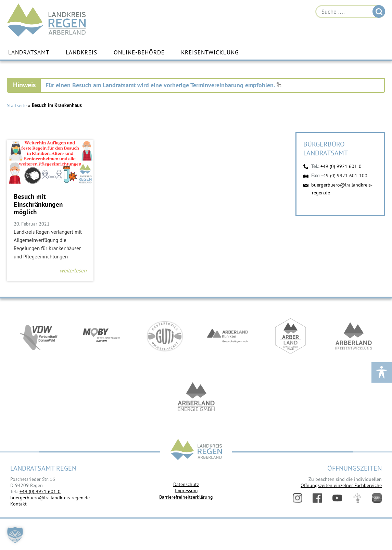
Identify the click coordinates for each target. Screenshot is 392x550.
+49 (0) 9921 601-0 (341, 166)
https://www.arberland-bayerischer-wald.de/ (291, 336)
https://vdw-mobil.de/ (39, 336)
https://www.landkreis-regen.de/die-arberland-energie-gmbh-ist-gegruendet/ (196, 398)
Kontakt (18, 504)
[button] (15, 535)
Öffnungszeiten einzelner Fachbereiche (341, 485)
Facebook (317, 498)
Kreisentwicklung (210, 52)
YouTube (337, 498)
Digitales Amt (357, 498)
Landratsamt (29, 52)
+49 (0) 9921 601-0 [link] (40, 491)
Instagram (298, 498)
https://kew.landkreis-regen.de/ (354, 336)
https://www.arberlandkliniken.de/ (228, 336)
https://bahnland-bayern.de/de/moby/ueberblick (102, 336)
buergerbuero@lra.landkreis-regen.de (50, 498)
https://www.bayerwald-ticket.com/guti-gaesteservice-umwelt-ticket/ (165, 336)
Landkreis (81, 52)
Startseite (17, 105)
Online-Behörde (139, 52)
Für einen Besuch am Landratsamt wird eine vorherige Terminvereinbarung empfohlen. (163, 85)
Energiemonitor (377, 498)
